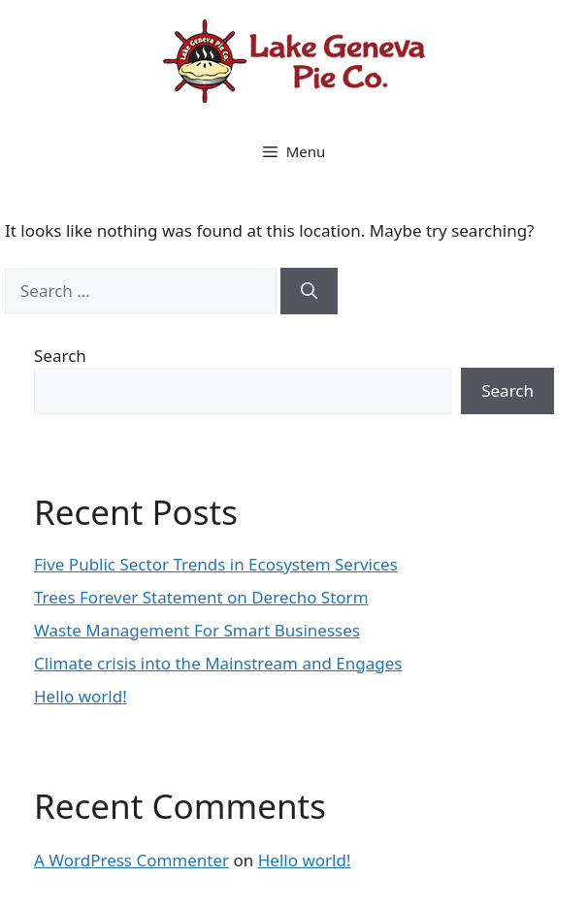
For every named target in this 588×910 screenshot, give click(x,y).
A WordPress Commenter (131, 860)
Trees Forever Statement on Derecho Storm (201, 597)
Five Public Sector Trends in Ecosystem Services (216, 564)
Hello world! (81, 696)
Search (60, 356)
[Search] (309, 291)
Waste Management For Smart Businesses (197, 630)
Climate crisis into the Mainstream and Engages (218, 663)
